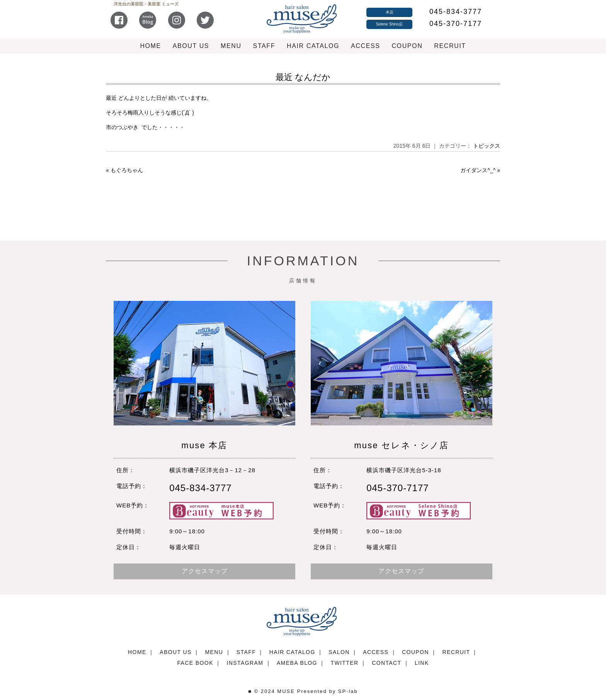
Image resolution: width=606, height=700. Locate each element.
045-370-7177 (456, 24)
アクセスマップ (205, 571)
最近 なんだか (303, 77)
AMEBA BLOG (297, 663)
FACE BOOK (195, 663)
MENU (231, 46)
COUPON (407, 46)
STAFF (264, 46)
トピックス (487, 146)
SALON (339, 652)
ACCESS (365, 46)
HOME (150, 46)
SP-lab (348, 691)
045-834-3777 (456, 12)
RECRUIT (450, 46)
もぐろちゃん (127, 170)
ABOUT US (191, 46)
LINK (422, 663)
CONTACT (386, 663)
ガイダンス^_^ (478, 170)
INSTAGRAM (245, 663)
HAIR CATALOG (313, 46)
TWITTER (345, 663)
